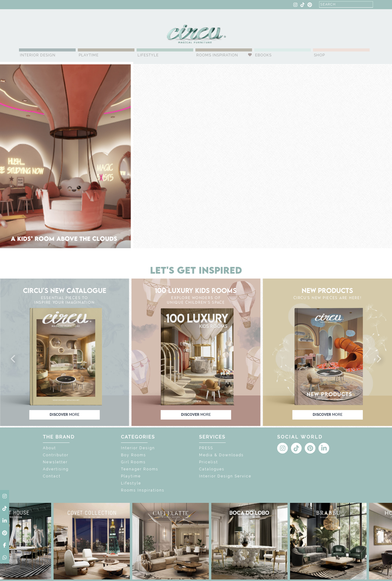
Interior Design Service (225, 476)
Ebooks (263, 55)
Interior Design (38, 55)
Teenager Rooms (140, 469)
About (49, 448)
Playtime (89, 55)
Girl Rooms (133, 462)
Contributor (56, 455)
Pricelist (209, 462)
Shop (319, 55)
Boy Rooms (134, 455)
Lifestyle (148, 55)
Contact (52, 476)
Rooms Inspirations (143, 490)
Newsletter (55, 462)
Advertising (56, 469)
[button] (13, 359)
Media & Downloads (221, 455)
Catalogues (212, 469)
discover (64, 415)
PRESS (206, 448)
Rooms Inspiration (217, 55)
